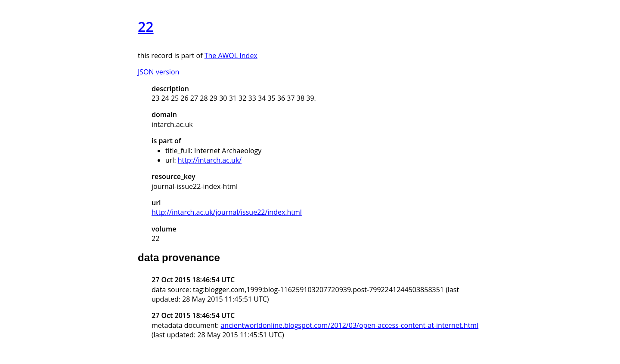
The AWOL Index (231, 56)
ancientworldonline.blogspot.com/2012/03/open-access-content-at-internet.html (349, 325)
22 (146, 26)
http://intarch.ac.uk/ (210, 160)
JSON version (158, 72)
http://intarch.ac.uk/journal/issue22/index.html (227, 212)
